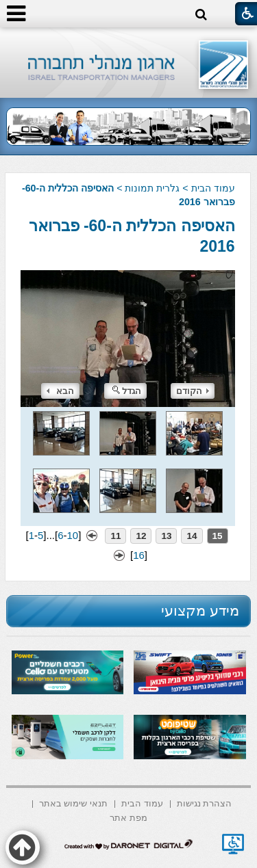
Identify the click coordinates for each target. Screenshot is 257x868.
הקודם (193, 391)
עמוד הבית (213, 188)
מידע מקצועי (200, 610)
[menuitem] (205, 803)
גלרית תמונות (152, 188)
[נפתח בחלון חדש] (233, 844)
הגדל (127, 391)
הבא (60, 391)
